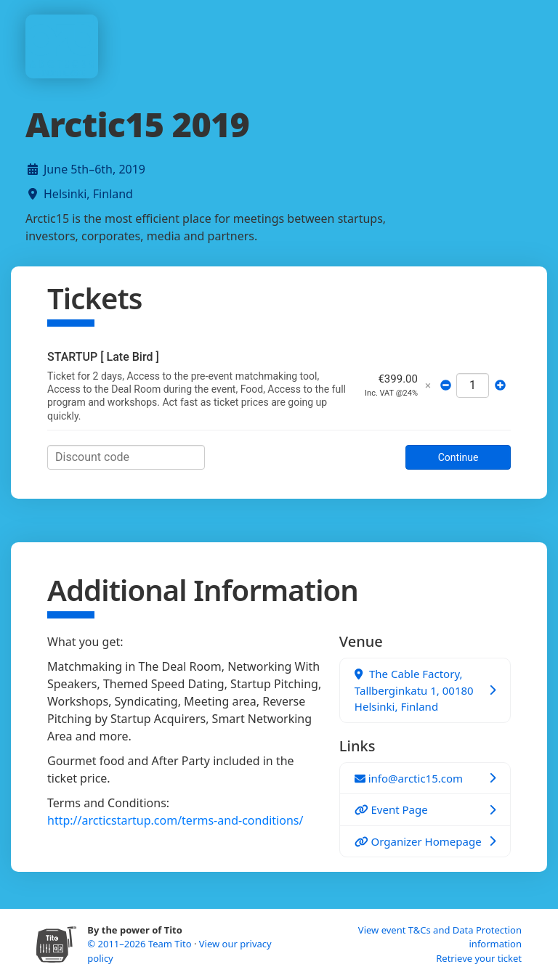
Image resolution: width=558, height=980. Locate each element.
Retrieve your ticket (479, 958)
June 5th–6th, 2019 (94, 169)
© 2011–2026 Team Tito (141, 944)
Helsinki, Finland (88, 194)
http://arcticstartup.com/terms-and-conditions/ (175, 820)
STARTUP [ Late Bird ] (103, 357)
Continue (458, 457)
